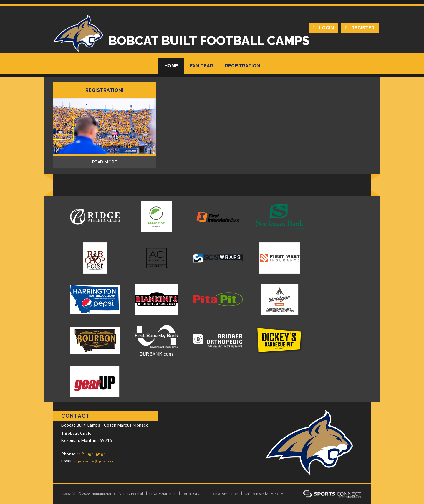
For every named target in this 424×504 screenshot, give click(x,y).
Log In (293, 494)
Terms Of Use (193, 494)
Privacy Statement (164, 494)
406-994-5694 (91, 454)
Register (363, 28)
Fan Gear (202, 66)
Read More (105, 162)
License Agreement (224, 494)
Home (171, 66)
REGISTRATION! (105, 90)
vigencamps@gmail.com (95, 461)
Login (326, 28)
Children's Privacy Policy (264, 494)
